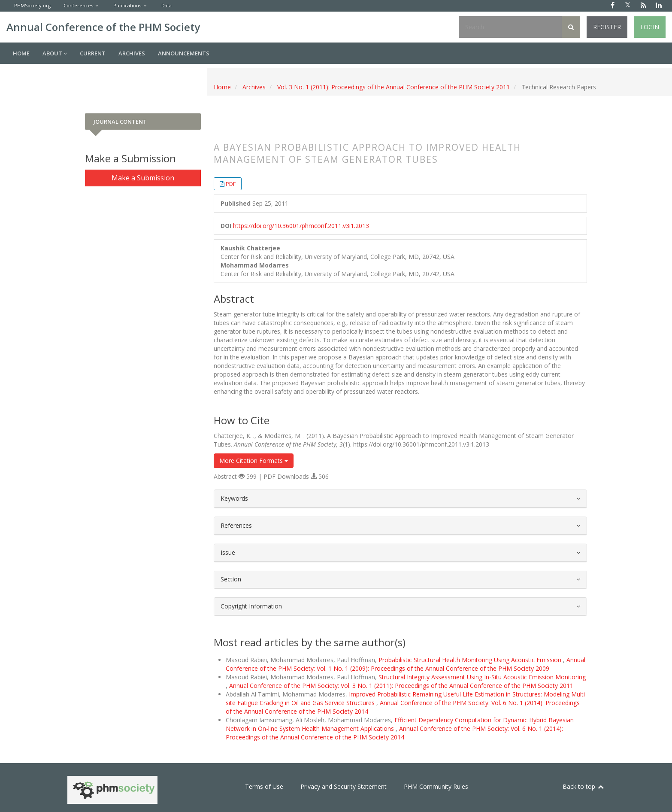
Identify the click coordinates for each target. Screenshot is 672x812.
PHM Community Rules (436, 786)
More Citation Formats (254, 461)
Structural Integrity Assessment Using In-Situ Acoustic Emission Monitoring (482, 677)
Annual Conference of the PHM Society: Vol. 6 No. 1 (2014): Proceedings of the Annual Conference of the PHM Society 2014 (394, 733)
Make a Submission (143, 178)
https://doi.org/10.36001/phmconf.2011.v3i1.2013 (301, 226)
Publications (127, 5)
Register (607, 27)
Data (166, 5)
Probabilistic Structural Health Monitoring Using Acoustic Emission (471, 660)
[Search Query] (510, 27)
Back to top (584, 786)
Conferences (78, 5)
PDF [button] (231, 184)
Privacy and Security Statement (344, 786)
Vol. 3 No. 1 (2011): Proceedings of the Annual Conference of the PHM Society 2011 (394, 87)
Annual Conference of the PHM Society (103, 27)
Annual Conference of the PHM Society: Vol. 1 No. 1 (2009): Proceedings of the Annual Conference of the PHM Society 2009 (406, 664)
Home (21, 53)
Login (650, 27)
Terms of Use (264, 786)
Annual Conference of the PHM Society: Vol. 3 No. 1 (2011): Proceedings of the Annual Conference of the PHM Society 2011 (401, 686)
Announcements (184, 53)
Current (93, 53)
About (55, 53)
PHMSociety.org (32, 5)
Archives (132, 53)
